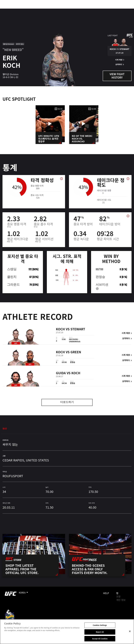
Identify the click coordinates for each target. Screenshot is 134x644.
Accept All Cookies (100, 639)
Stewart (78, 329)
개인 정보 (121, 600)
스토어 (119, 10)
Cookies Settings (100, 625)
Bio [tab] (5, 428)
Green (76, 352)
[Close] (130, 631)
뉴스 (39, 10)
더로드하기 (67, 402)
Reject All (100, 632)
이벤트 (8, 10)
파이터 (29, 10)
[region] (67, 632)
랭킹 (17, 10)
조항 (118, 596)
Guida (61, 373)
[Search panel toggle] (125, 10)
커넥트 (88, 10)
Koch (60, 329)
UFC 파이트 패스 (103, 10)
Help (106, 593)
